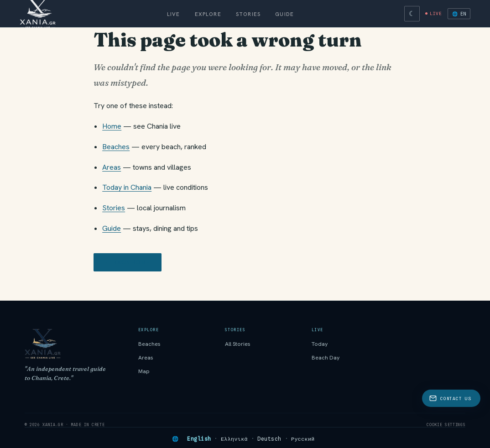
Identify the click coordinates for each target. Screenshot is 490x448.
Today (320, 344)
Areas (112, 167)
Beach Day (326, 358)
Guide (284, 14)
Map (144, 371)
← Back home (128, 262)
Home (112, 126)
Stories (248, 14)
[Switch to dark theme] (412, 14)
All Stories (238, 344)
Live (174, 14)
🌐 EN (459, 14)
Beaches (116, 147)
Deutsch (269, 439)
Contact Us (450, 398)
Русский (303, 439)
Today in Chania (127, 187)
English (199, 439)
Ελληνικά (234, 439)
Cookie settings (446, 425)
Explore (208, 14)
